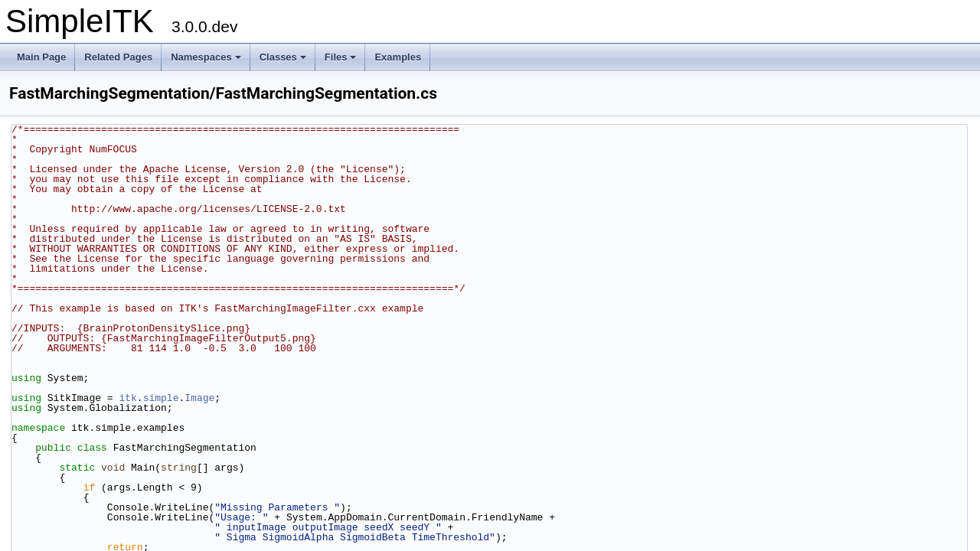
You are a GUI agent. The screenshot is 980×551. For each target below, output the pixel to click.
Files (341, 57)
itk (127, 398)
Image (199, 398)
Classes (283, 57)
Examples (398, 57)
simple (161, 398)
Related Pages (118, 57)
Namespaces (206, 57)
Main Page (41, 57)
